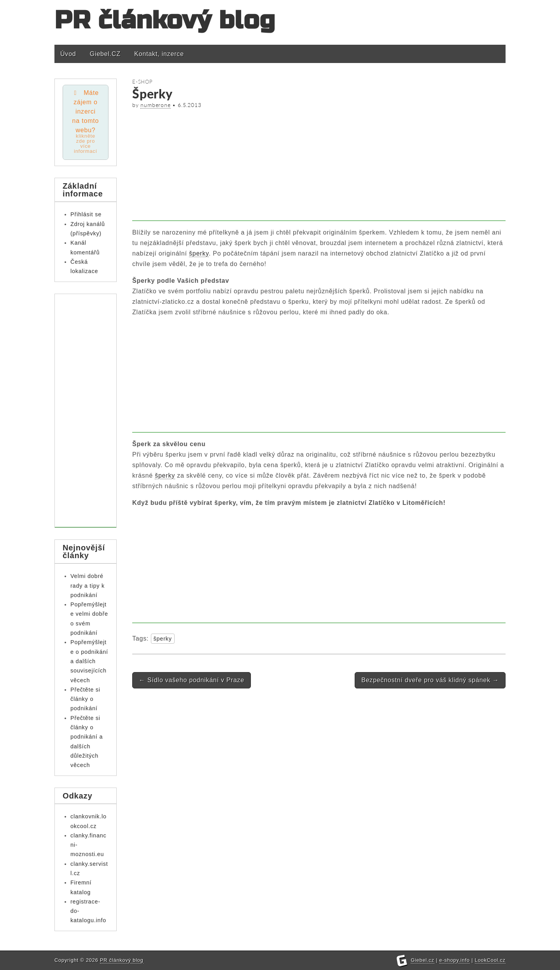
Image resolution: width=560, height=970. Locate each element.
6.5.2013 (189, 105)
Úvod (68, 54)
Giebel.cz (423, 960)
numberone (155, 105)
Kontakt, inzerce (159, 54)
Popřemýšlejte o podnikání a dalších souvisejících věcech (89, 661)
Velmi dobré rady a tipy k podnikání (87, 586)
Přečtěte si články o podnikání (85, 699)
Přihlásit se (86, 214)
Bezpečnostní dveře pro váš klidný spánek (430, 680)
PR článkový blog (165, 20)
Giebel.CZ (105, 54)
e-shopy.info (455, 960)
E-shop (143, 82)
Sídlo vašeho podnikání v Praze (192, 680)
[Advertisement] (319, 166)
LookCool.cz (490, 960)
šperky (199, 253)
